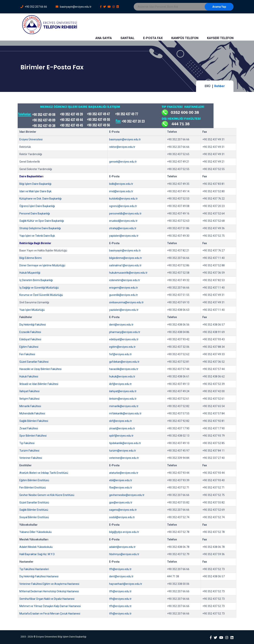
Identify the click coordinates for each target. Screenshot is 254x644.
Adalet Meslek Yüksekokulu (36, 547)
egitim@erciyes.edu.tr (122, 347)
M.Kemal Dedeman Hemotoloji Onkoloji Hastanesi (49, 591)
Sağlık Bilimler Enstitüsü (34, 510)
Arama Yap (219, 7)
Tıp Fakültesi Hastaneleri (34, 569)
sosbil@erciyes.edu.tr (122, 517)
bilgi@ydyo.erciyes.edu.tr (124, 532)
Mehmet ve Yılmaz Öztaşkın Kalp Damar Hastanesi (50, 606)
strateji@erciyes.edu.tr (123, 228)
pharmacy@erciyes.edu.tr (125, 332)
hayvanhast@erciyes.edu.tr (126, 584)
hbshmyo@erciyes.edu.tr (124, 554)
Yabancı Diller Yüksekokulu (35, 532)
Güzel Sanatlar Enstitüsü (34, 502)
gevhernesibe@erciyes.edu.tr (127, 495)
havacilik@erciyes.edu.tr (124, 369)
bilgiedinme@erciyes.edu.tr (126, 258)
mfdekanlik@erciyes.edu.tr (125, 413)
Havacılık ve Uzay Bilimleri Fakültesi (40, 369)
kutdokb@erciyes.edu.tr (123, 199)
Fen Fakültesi (27, 354)
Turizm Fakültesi (29, 451)
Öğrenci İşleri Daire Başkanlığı (37, 206)
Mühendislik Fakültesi (32, 413)
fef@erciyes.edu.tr (120, 354)
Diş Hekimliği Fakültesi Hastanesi (39, 576)
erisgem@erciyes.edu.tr (124, 288)
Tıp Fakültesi (27, 443)
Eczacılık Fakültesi (30, 332)
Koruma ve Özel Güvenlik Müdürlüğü (41, 295)
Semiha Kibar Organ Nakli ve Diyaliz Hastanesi (47, 599)
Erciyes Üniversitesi (31, 139)
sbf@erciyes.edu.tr (121, 421)
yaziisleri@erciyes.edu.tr (124, 310)
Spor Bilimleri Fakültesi (33, 436)
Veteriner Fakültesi (31, 458)
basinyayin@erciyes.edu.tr (74, 7)
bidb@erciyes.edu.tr (121, 184)
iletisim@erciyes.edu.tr (123, 399)
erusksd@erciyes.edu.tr (123, 221)
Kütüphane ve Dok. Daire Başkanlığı (40, 199)
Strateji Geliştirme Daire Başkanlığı (40, 228)
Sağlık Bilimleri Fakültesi (34, 421)
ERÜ (208, 86)
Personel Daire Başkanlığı (35, 214)
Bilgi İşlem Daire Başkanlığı (35, 184)
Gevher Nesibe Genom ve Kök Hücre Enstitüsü (47, 495)
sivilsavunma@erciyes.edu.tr (126, 302)
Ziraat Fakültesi (29, 428)
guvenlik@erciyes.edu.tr (124, 295)
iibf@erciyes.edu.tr (120, 384)
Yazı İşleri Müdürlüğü (32, 310)
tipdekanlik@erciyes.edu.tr (125, 443)
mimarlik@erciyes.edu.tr (124, 406)
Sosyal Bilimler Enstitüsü (34, 517)
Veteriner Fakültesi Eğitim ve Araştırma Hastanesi (49, 584)
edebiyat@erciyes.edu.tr (124, 339)
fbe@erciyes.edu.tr (121, 488)
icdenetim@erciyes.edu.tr (125, 280)
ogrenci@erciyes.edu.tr (123, 206)
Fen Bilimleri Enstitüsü (33, 488)
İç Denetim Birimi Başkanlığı (36, 280)
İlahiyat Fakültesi (29, 391)
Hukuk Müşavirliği (30, 273)
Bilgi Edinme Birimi (31, 258)
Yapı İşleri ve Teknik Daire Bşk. (37, 236)
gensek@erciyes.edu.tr (123, 162)
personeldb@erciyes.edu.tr (125, 214)
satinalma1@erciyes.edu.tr (125, 265)
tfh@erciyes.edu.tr (120, 569)
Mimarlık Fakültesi (30, 406)
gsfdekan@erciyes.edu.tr (124, 362)
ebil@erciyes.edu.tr (121, 480)
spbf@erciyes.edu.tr (121, 436)
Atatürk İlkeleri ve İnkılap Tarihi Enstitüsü (44, 473)
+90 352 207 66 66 (34, 7)
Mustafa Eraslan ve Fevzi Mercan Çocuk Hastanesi (50, 614)
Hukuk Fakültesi (29, 376)
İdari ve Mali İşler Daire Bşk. (36, 191)
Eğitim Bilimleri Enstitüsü (34, 480)
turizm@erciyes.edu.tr (123, 451)
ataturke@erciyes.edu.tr (124, 473)
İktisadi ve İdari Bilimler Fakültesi (39, 384)
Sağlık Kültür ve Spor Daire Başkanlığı (42, 221)
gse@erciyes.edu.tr (121, 502)
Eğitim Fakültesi (29, 347)
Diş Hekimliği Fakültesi (33, 325)
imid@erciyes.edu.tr (121, 191)
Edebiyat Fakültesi (30, 339)
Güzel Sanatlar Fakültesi (34, 362)
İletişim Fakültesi (29, 399)
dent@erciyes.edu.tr (121, 325)
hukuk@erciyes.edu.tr (122, 376)
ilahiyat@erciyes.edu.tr (123, 391)
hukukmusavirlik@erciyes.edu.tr (128, 273)
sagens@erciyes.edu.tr (123, 510)
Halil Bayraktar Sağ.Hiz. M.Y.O (37, 554)
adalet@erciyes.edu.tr (122, 547)
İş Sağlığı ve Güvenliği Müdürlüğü (39, 288)
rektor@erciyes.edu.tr (122, 147)
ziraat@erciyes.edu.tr (122, 428)
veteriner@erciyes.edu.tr (124, 458)
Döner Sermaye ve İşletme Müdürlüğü (42, 265)
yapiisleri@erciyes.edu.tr (124, 236)
